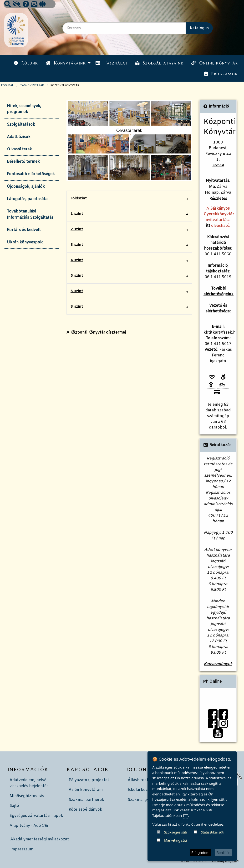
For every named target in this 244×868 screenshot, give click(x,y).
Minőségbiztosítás (27, 796)
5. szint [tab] (77, 276)
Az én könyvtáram (86, 790)
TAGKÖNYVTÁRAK (32, 85)
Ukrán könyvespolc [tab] (25, 242)
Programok (221, 74)
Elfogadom (200, 853)
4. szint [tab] (77, 260)
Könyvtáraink (66, 63)
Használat (112, 63)
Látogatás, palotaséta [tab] (27, 199)
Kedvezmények (218, 664)
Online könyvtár (214, 63)
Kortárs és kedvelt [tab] (24, 230)
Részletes (218, 199)
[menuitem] (26, 63)
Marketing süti (175, 840)
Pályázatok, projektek (89, 780)
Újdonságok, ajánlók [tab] (26, 187)
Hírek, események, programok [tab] (24, 109)
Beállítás (223, 853)
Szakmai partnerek (86, 800)
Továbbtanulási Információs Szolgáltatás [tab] (30, 215)
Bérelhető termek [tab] (23, 162)
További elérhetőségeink (219, 291)
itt (208, 226)
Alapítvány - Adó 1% (29, 826)
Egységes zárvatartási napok (36, 816)
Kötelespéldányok (85, 810)
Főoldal (7, 85)
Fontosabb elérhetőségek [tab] (31, 174)
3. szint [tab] (77, 245)
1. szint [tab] (77, 214)
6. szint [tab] (77, 291)
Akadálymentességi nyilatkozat (40, 839)
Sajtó (14, 806)
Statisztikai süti (213, 832)
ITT (185, 815)
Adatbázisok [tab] (19, 137)
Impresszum (22, 849)
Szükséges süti (176, 832)
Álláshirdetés (140, 780)
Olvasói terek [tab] (19, 149)
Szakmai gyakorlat (145, 800)
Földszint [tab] (79, 198)
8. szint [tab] (77, 307)
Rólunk (26, 63)
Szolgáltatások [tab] (21, 125)
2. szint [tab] (77, 229)
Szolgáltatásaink (160, 63)
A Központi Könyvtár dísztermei (96, 333)
